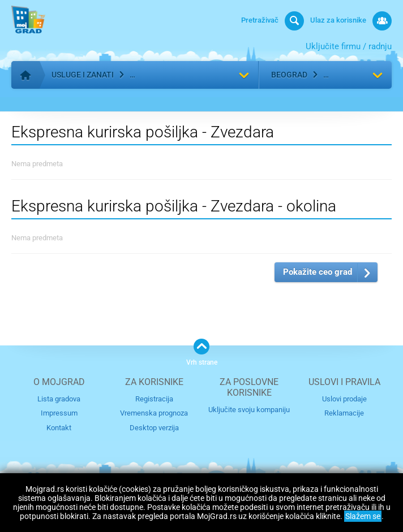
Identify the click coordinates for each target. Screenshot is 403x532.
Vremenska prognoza (154, 413)
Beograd (289, 75)
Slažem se (363, 516)
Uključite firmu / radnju (349, 46)
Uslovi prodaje (344, 399)
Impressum (59, 413)
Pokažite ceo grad (318, 272)
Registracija (154, 399)
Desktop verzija (154, 428)
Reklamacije (344, 413)
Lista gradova (59, 399)
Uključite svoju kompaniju (249, 410)
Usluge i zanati (83, 75)
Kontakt (59, 428)
